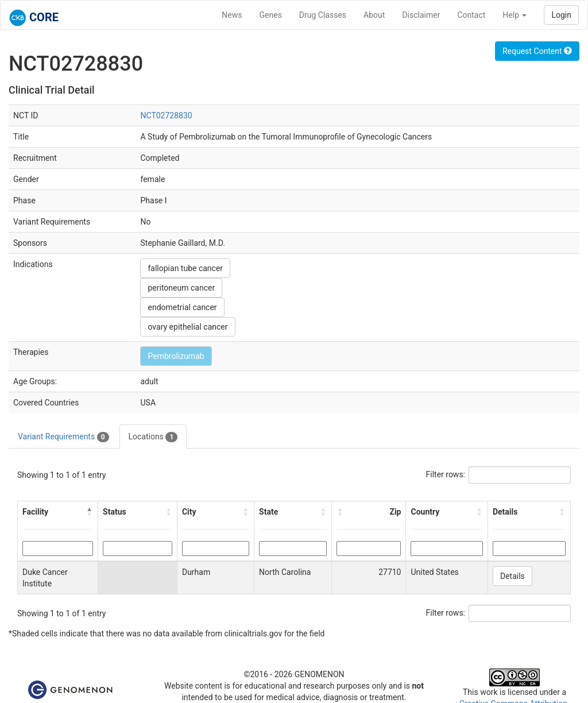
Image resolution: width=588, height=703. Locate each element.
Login (561, 15)
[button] (90, 512)
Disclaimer (421, 15)
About (374, 15)
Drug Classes (323, 15)
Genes (271, 15)
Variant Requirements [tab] (63, 437)
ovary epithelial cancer (187, 327)
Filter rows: (446, 474)
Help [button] (514, 15)
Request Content (537, 51)
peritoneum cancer (181, 288)
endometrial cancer (182, 307)
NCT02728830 (166, 115)
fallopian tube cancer (185, 268)
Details (512, 576)
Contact (471, 15)
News (232, 15)
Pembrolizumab (176, 356)
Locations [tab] (153, 437)
